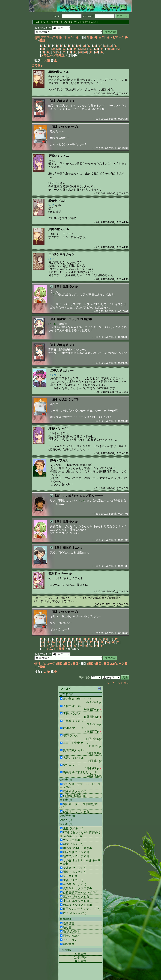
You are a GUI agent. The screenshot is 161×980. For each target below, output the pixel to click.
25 (80, 49)
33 (42, 52)
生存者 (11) (66, 694)
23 (70, 49)
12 (89, 46)
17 (116, 46)
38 (70, 52)
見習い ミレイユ (59, 156)
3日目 (75, 37)
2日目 (67, 37)
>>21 (53, 375)
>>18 (51, 259)
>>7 (52, 294)
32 (118, 49)
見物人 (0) (66, 820)
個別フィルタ (43, 28)
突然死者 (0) (67, 816)
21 (59, 49)
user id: (67, 16)
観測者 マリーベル (60, 574)
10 (78, 46)
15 (105, 46)
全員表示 (80, 954)
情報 (37, 37)
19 (48, 49)
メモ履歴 (59, 55)
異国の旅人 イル (59, 72)
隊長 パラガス (59, 460)
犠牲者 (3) (66, 780)
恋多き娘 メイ (66, 101)
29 (102, 49)
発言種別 (65, 919)
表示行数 (85, 677)
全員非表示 (80, 957)
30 (107, 49)
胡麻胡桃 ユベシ (73, 548)
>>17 (81, 501)
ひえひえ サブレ (69, 127)
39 (75, 52)
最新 (42, 41)
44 (102, 52)
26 (86, 49)
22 (64, 49)
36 (59, 52)
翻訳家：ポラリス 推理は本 (74, 319)
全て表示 (37, 65)
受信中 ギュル (57, 201)
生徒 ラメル (70, 287)
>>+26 (52, 324)
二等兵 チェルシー (62, 371)
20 (53, 49)
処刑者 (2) (66, 800)
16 (111, 46)
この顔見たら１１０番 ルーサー (83, 496)
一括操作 (65, 950)
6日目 (98, 37)
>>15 (51, 205)
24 (75, 49)
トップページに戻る (117, 683)
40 (80, 52)
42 (91, 52)
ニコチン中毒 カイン (61, 254)
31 (113, 49)
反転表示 (80, 961)
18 (42, 49)
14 (100, 46)
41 (86, 52)
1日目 (59, 37)
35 (53, 52)
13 (94, 46)
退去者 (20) (66, 824)
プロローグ (48, 37)
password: (99, 16)
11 (84, 46)
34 (48, 52)
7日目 (106, 37)
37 (64, 52)
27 (91, 49)
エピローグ (117, 37)
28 (97, 49)
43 (97, 52)
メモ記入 (47, 55)
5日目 (90, 37)
